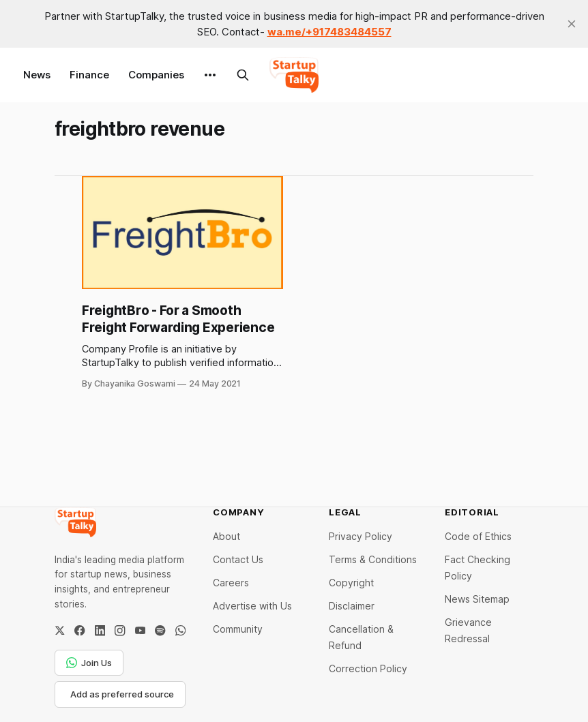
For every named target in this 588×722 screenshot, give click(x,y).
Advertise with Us (252, 606)
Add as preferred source (122, 694)
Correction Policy (368, 668)
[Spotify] (160, 630)
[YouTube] (140, 630)
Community (238, 629)
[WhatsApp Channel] (180, 630)
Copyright (351, 583)
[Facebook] (79, 630)
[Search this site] (243, 75)
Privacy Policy (361, 536)
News (37, 75)
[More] (210, 75)
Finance (89, 75)
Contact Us (238, 559)
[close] (572, 24)
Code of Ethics (478, 536)
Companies (156, 75)
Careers (231, 583)
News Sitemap (477, 599)
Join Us (89, 663)
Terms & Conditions (373, 559)
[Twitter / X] (60, 630)
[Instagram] (120, 630)
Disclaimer (352, 606)
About (226, 536)
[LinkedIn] (100, 630)
